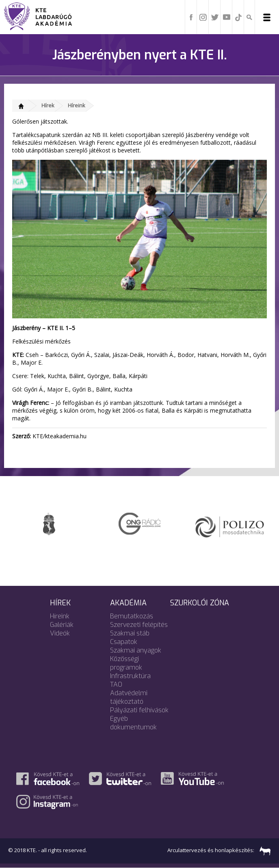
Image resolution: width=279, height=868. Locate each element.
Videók (60, 633)
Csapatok (124, 642)
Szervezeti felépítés (139, 625)
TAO (116, 684)
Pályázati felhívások (139, 710)
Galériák (62, 625)
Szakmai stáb (130, 633)
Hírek (48, 105)
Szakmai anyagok (136, 650)
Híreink (77, 105)
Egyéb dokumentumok (133, 723)
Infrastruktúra (130, 676)
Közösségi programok (126, 663)
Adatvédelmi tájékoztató (129, 697)
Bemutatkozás (132, 616)
